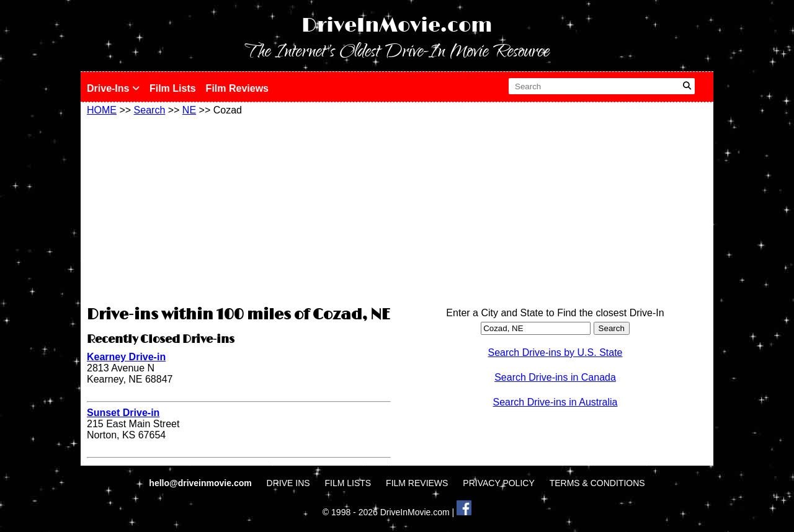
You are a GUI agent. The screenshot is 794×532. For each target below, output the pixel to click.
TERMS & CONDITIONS (597, 483)
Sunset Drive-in (123, 413)
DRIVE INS (288, 483)
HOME (102, 110)
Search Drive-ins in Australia (555, 402)
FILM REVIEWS (417, 483)
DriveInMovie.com (397, 26)
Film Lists (173, 88)
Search (150, 110)
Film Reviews (237, 88)
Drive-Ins (113, 88)
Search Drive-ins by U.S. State (555, 352)
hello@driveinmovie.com (201, 483)
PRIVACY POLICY (498, 483)
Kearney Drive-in (126, 357)
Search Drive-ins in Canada (555, 377)
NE (189, 110)
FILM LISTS (348, 483)
